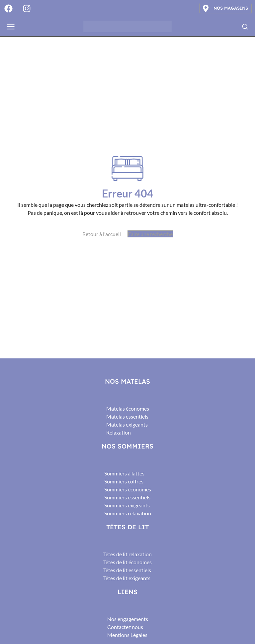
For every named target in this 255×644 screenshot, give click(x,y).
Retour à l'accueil (102, 234)
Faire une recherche (150, 234)
